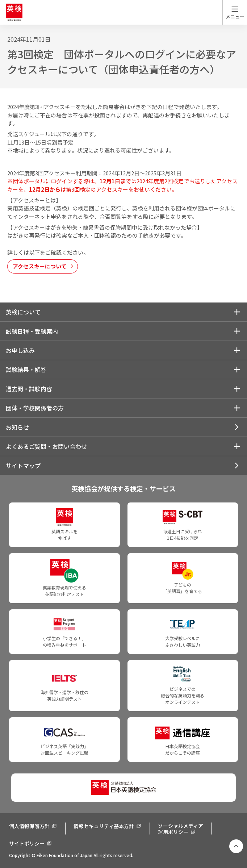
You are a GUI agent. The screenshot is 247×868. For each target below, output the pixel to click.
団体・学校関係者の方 (35, 408)
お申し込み (20, 350)
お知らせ (17, 427)
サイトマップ (23, 466)
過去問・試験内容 (29, 389)
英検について (23, 312)
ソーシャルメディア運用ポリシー (181, 829)
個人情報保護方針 (29, 826)
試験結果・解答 (26, 370)
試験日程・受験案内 (32, 331)
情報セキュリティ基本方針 (104, 826)
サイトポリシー (27, 843)
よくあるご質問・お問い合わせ (46, 446)
